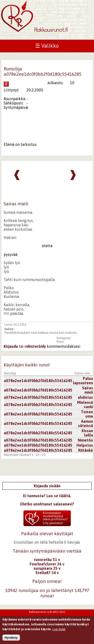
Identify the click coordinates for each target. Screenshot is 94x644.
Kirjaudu (11, 346)
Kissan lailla (87, 433)
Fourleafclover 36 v (47, 564)
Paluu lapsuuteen (83, 381)
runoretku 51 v (47, 560)
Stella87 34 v (47, 573)
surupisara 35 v (47, 568)
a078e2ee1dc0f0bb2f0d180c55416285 (38, 381)
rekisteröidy (35, 346)
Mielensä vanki (85, 405)
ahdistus (85, 397)
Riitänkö (86, 450)
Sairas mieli (88, 390)
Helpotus (85, 445)
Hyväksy (11, 639)
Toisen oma (87, 414)
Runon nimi (82, 373)
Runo (60, 342)
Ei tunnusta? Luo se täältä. (47, 496)
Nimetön (85, 440)
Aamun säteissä (85, 423)
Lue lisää (59, 631)
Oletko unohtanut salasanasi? (47, 504)
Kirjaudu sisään (47, 486)
